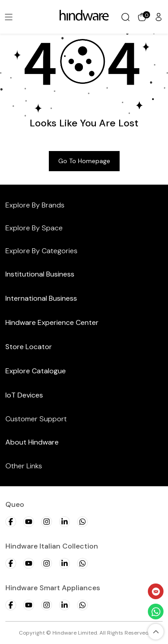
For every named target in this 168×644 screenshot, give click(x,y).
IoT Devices (24, 395)
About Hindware (32, 442)
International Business (41, 298)
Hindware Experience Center (52, 322)
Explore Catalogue (36, 371)
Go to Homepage (84, 161)
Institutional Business (40, 274)
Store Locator (29, 347)
